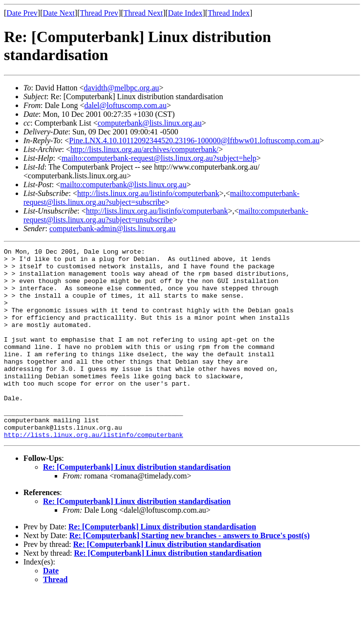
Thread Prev (99, 13)
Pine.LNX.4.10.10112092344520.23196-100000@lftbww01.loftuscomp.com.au (194, 141)
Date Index (185, 13)
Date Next (59, 13)
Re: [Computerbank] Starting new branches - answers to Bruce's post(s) (190, 574)
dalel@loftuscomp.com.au (125, 105)
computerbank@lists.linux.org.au (150, 123)
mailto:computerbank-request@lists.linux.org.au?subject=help (159, 158)
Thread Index (229, 13)
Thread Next (143, 13)
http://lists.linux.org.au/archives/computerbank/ (144, 149)
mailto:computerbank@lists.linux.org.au (123, 185)
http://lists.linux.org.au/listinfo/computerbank (148, 193)
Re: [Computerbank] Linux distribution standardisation (137, 505)
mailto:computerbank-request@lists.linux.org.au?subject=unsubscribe (166, 215)
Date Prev (22, 13)
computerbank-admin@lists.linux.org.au (112, 228)
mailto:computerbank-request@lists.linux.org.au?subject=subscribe (161, 198)
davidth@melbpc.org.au (122, 88)
